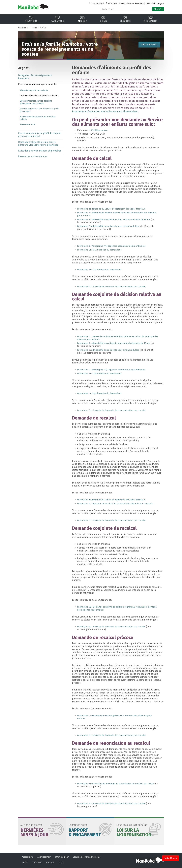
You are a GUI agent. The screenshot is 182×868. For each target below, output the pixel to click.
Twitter (25, 862)
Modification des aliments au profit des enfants (38, 118)
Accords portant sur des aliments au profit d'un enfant (40, 110)
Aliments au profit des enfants (34, 90)
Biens (103, 19)
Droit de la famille (38, 28)
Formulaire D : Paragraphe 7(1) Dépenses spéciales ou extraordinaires (114, 246)
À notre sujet (112, 3)
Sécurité (125, 19)
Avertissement (44, 857)
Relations (31, 19)
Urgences (101, 3)
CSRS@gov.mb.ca (100, 130)
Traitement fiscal (28, 125)
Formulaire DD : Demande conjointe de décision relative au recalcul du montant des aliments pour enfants (114, 608)
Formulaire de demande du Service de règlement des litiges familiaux (114, 209)
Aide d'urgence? (148, 45)
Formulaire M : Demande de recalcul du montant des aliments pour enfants (117, 503)
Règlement (151, 19)
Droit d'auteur (62, 857)
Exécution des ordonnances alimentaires (40, 151)
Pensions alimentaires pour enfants (37, 84)
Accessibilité (28, 857)
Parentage (57, 19)
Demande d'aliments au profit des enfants (39, 96)
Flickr (61, 862)
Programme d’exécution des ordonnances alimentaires (106, 111)
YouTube (50, 862)
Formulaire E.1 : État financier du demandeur (100, 250)
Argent (82, 19)
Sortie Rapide (171, 858)
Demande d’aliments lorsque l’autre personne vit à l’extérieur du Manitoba (38, 144)
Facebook (37, 862)
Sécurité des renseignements (87, 857)
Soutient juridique (126, 3)
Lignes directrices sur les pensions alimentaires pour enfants (36, 102)
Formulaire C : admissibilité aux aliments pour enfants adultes (110, 226)
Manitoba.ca (23, 28)
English (161, 3)
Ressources (140, 3)
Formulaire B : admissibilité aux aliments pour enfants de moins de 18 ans (116, 219)
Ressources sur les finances (33, 156)
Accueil (93, 3)
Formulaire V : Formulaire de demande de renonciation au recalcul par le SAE (117, 784)
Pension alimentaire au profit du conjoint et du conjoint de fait (40, 135)
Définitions (151, 3)
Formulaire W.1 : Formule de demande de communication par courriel (113, 286)
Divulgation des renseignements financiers (35, 77)
